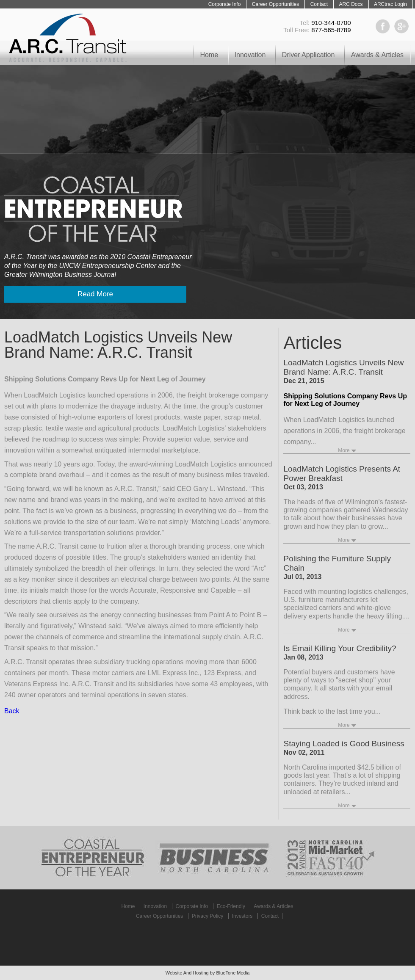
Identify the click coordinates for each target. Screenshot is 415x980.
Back (12, 711)
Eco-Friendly (231, 906)
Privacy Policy (208, 916)
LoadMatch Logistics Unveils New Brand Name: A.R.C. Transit (343, 367)
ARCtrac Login (390, 4)
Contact (319, 4)
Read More (95, 294)
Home (209, 55)
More (344, 450)
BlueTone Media (233, 973)
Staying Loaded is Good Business (344, 744)
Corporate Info (225, 4)
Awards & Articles (377, 55)
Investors (242, 916)
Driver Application (308, 55)
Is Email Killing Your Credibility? (340, 648)
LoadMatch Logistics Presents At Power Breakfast (342, 473)
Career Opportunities (275, 4)
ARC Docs (351, 4)
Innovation (250, 55)
